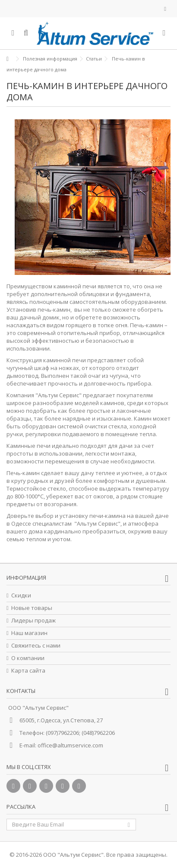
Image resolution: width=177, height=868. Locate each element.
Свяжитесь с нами (36, 646)
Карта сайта (28, 671)
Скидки (21, 595)
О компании (28, 658)
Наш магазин (29, 633)
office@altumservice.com (70, 745)
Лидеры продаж (33, 621)
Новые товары (32, 608)
